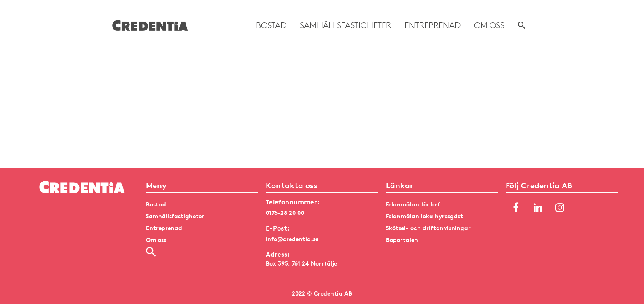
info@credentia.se (292, 239)
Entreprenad (432, 25)
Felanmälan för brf (413, 204)
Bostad (271, 25)
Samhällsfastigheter (345, 25)
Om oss (489, 25)
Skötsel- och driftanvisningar (428, 228)
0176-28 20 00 (285, 213)
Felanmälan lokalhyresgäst (424, 216)
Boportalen (402, 240)
